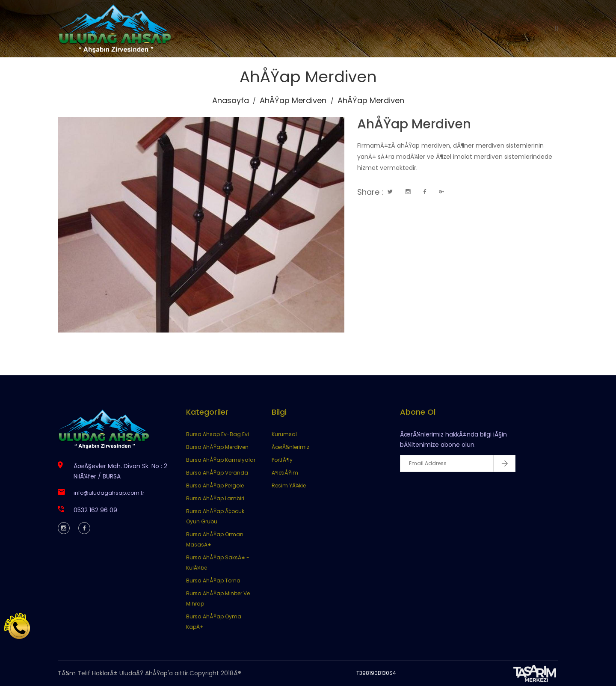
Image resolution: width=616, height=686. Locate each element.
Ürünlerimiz (338, 28)
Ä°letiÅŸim (285, 473)
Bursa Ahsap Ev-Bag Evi (218, 434)
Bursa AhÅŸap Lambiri (215, 498)
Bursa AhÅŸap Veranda (217, 473)
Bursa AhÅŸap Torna (213, 581)
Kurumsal (286, 28)
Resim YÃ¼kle (289, 486)
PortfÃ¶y (282, 460)
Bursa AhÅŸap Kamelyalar (221, 460)
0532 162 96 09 (95, 510)
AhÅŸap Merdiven (293, 100)
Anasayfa (236, 28)
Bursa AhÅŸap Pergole (215, 486)
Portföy (386, 28)
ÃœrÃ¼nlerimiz (290, 447)
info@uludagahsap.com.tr (109, 493)
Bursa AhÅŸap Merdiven (217, 447)
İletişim (427, 28)
